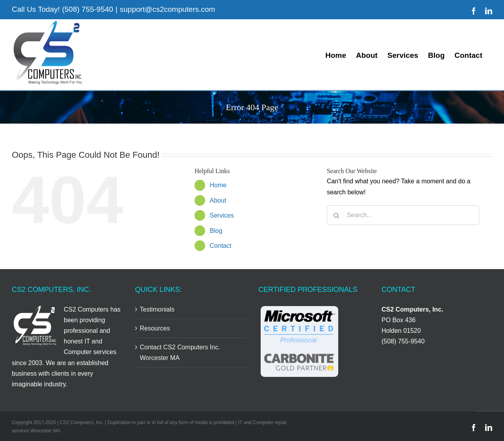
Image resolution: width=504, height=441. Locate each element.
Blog (216, 231)
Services (222, 215)
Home (218, 185)
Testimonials (157, 309)
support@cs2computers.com (167, 9)
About (218, 200)
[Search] (337, 215)
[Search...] (403, 215)
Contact (221, 246)
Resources (155, 328)
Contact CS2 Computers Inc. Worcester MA (180, 352)
